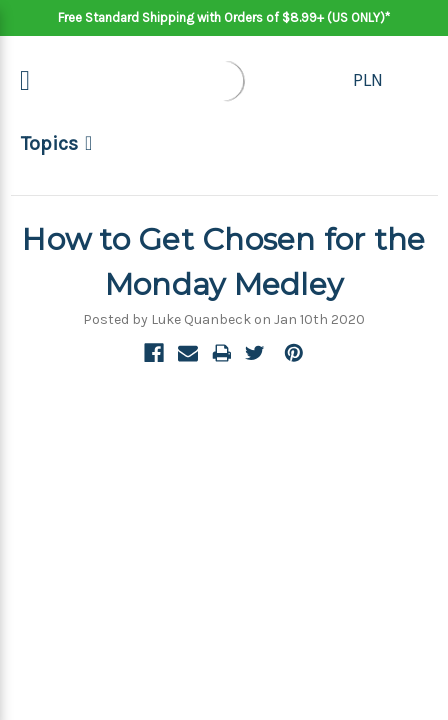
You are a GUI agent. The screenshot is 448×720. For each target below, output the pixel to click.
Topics (49, 143)
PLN (368, 80)
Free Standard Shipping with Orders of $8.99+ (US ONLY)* (224, 17)
